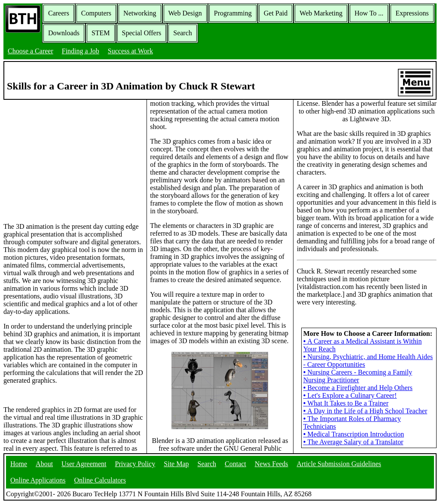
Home (19, 464)
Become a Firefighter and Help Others (358, 388)
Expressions (412, 13)
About (44, 464)
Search (183, 33)
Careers (59, 13)
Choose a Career (31, 51)
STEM (101, 33)
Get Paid (276, 13)
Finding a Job (81, 51)
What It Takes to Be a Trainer (346, 403)
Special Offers (142, 33)
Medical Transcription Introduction (354, 434)
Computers (96, 13)
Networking (140, 13)
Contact (235, 464)
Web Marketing (321, 13)
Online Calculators (100, 480)
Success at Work (130, 51)
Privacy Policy (135, 464)
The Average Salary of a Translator (353, 442)
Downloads (64, 33)
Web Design (185, 13)
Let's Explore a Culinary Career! (350, 395)
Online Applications (38, 480)
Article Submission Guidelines (339, 464)
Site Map (176, 464)
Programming (233, 13)
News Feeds (272, 464)
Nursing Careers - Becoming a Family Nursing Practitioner (358, 376)
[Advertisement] (73, 160)
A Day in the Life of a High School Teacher (365, 411)
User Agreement (84, 464)
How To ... (369, 13)
